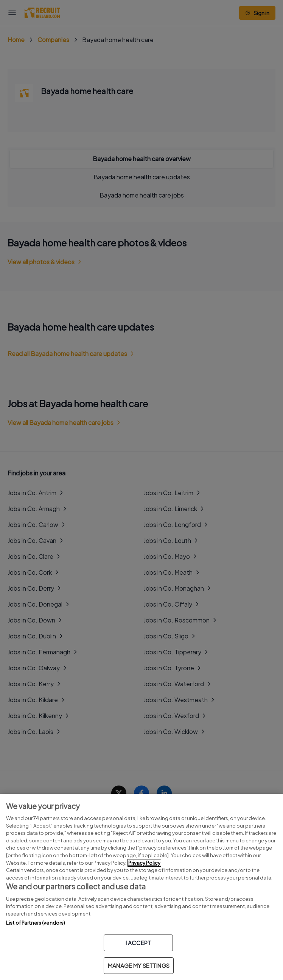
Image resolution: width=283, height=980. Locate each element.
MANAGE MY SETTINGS (139, 965)
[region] (141, 887)
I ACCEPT (138, 943)
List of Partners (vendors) (36, 923)
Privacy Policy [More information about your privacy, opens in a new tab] (144, 863)
